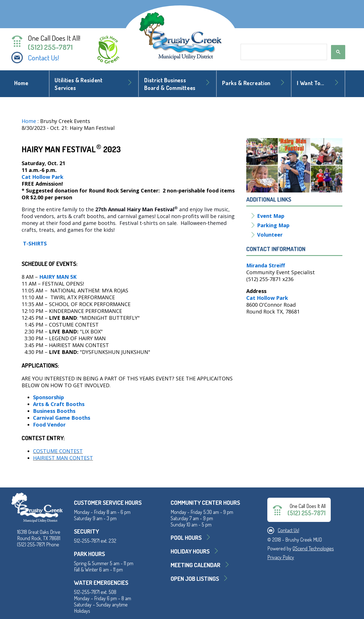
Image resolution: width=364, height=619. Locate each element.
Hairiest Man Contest (63, 458)
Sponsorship (48, 397)
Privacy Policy (281, 557)
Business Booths (54, 411)
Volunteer (271, 235)
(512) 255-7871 (50, 47)
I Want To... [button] (311, 83)
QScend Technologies (313, 548)
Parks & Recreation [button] (246, 83)
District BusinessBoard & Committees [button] (170, 84)
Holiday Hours (190, 551)
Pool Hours (186, 537)
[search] (283, 52)
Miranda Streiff (266, 265)
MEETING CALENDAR (196, 565)
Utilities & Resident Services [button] (78, 84)
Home (21, 83)
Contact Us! (44, 58)
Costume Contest (58, 451)
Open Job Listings (195, 578)
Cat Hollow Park (43, 177)
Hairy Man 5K (58, 277)
